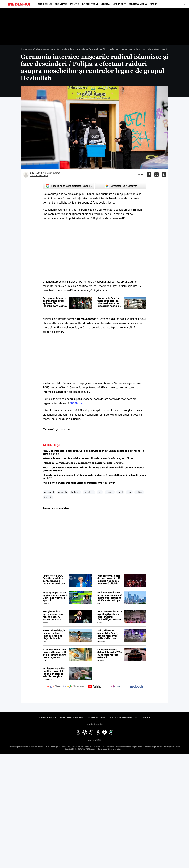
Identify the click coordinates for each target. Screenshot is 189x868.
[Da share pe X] (157, 175)
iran (100, 492)
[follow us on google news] (53, 687)
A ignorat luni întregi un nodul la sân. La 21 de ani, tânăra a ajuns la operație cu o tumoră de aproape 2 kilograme (55, 654)
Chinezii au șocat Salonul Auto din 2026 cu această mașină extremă (110, 654)
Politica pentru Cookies (72, 717)
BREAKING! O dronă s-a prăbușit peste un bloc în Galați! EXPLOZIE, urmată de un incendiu (110, 615)
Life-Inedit (119, 4)
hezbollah (75, 492)
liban (129, 492)
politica (139, 492)
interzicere (89, 492)
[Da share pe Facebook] (149, 175)
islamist (110, 492)
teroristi (48, 497)
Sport (154, 4)
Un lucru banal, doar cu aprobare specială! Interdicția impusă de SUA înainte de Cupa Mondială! (110, 597)
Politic (75, 4)
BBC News (76, 403)
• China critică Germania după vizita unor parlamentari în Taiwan (79, 483)
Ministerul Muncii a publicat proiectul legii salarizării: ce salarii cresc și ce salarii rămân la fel (54, 672)
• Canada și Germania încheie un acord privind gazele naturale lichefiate (83, 463)
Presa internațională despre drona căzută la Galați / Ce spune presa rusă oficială (109, 580)
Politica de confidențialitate (124, 717)
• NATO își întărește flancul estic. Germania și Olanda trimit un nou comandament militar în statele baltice (93, 452)
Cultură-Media (138, 4)
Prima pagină (27, 49)
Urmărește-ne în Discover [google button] (121, 186)
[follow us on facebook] (136, 687)
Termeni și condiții (96, 717)
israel (120, 492)
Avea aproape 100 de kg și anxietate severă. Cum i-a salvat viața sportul (55, 597)
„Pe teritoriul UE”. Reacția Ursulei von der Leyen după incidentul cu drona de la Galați (54, 580)
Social (106, 4)
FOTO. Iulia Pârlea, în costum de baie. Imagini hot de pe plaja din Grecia (54, 634)
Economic (61, 4)
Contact (146, 717)
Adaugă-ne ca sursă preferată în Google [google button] (68, 186)
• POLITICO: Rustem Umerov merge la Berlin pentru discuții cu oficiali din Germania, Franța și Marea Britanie (93, 469)
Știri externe (90, 4)
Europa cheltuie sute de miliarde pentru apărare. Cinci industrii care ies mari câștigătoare (55, 302)
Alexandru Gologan (39, 176)
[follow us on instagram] (115, 687)
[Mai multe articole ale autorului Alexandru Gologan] (26, 175)
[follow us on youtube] (94, 687)
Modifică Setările (94, 724)
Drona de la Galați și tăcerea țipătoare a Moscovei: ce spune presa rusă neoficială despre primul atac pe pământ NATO (110, 302)
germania (63, 492)
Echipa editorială (47, 717)
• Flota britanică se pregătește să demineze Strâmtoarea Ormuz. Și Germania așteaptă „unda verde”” (94, 477)
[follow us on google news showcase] (74, 687)
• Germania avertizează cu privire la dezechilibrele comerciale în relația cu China (88, 458)
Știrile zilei (45, 4)
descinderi (49, 492)
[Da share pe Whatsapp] (164, 175)
